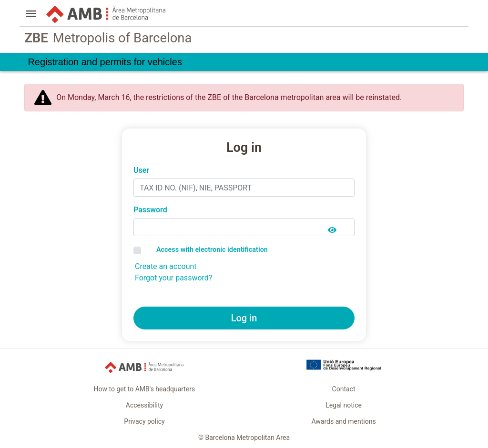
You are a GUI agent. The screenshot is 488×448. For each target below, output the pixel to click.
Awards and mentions (343, 421)
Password (150, 210)
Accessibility (144, 405)
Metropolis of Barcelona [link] (108, 38)
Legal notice (344, 405)
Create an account (166, 266)
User (141, 170)
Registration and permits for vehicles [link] (105, 62)
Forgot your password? (173, 278)
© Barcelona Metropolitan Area (244, 438)
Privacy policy (144, 421)
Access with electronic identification (212, 250)
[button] (31, 15)
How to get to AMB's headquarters (145, 389)
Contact (344, 389)
